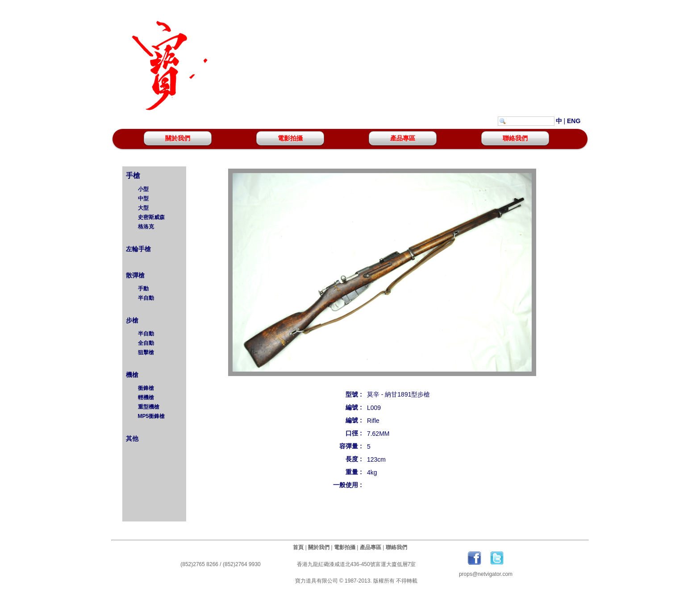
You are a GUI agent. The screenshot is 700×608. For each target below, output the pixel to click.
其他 (131, 438)
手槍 (132, 176)
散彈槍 (134, 275)
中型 (143, 199)
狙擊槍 (146, 352)
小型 (143, 189)
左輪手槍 (137, 249)
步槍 (131, 320)
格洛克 (146, 227)
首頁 (298, 547)
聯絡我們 (515, 138)
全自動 (146, 343)
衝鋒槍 (146, 388)
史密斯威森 (151, 217)
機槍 (131, 375)
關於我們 (178, 138)
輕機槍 (146, 397)
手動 (143, 289)
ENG (574, 121)
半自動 (146, 298)
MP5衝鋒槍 (152, 416)
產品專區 (403, 138)
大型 (143, 208)
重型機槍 (149, 407)
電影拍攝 (290, 138)
